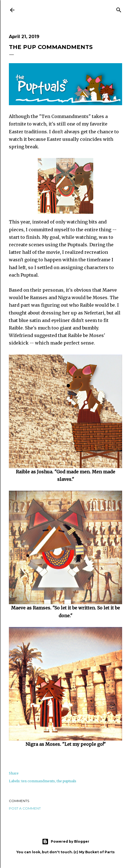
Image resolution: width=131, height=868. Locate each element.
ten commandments (38, 781)
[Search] (119, 9)
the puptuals (66, 781)
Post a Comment (25, 808)
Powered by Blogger (66, 842)
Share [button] (14, 773)
